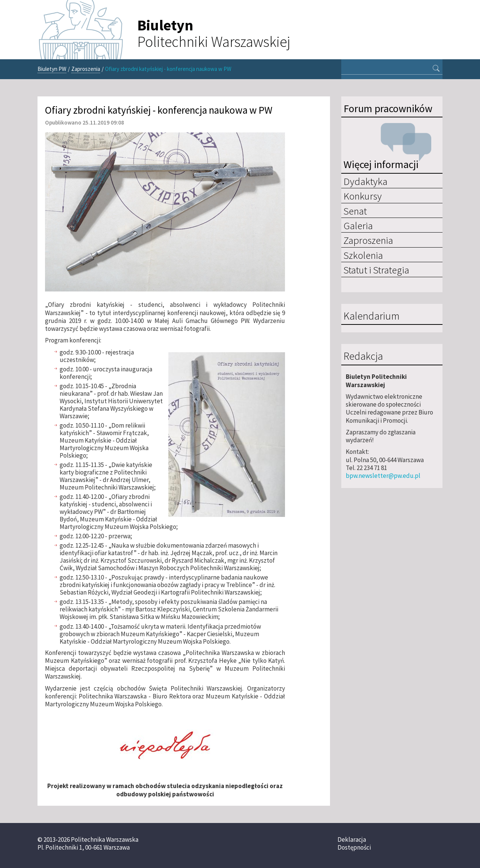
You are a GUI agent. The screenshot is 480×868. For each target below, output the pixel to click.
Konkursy (363, 196)
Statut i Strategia (376, 270)
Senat (355, 211)
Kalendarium (371, 316)
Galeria (358, 225)
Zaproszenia (86, 69)
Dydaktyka (365, 181)
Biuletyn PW (52, 69)
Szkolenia (363, 255)
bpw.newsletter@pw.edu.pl (383, 476)
